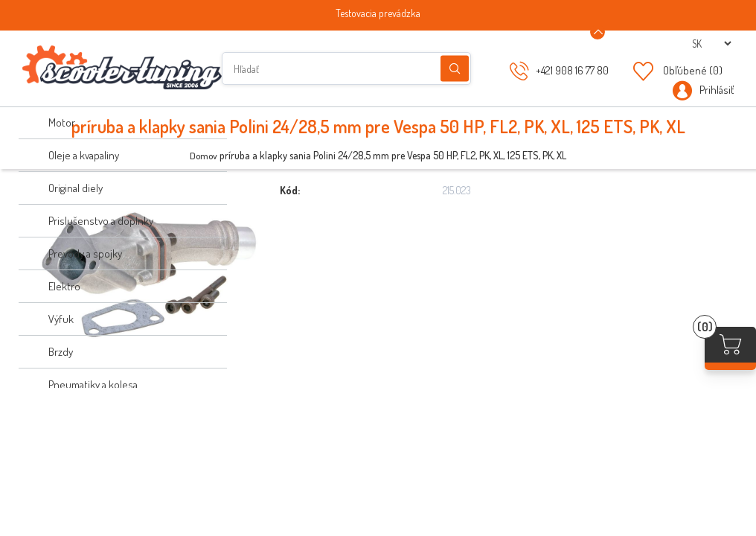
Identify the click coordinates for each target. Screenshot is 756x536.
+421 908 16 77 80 (572, 70)
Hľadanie (455, 69)
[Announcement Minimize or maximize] (598, 32)
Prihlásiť (717, 90)
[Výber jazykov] (711, 44)
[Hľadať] (346, 68)
